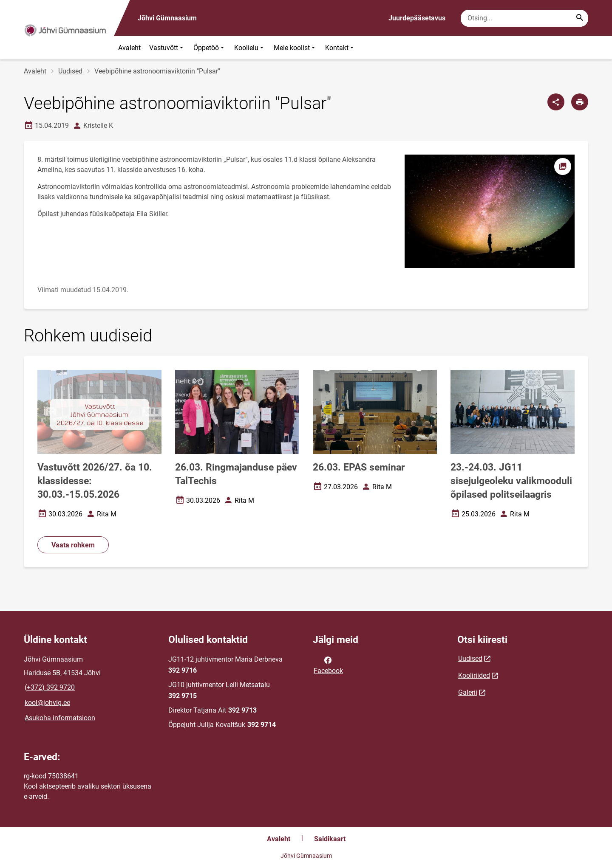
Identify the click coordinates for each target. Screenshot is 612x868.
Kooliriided (474, 675)
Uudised (70, 71)
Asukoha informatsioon (60, 718)
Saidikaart (330, 839)
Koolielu (250, 48)
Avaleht (129, 48)
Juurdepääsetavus (417, 18)
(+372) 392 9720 (50, 687)
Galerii (468, 692)
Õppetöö (210, 48)
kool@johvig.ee (47, 703)
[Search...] (580, 18)
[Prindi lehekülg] (580, 102)
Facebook (328, 665)
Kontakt (340, 48)
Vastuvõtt (167, 48)
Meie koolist (295, 48)
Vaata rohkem (73, 545)
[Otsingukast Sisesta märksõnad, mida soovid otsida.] (524, 18)
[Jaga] (556, 102)
